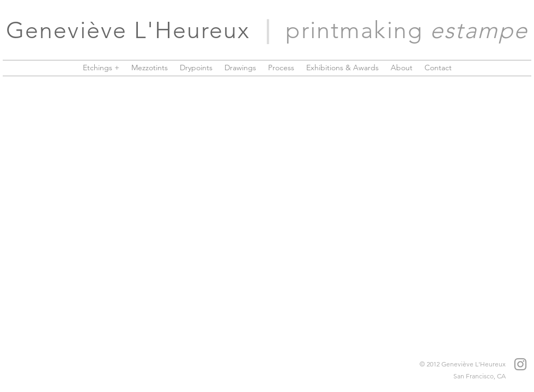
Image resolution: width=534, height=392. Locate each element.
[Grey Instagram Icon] (520, 364)
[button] (101, 68)
